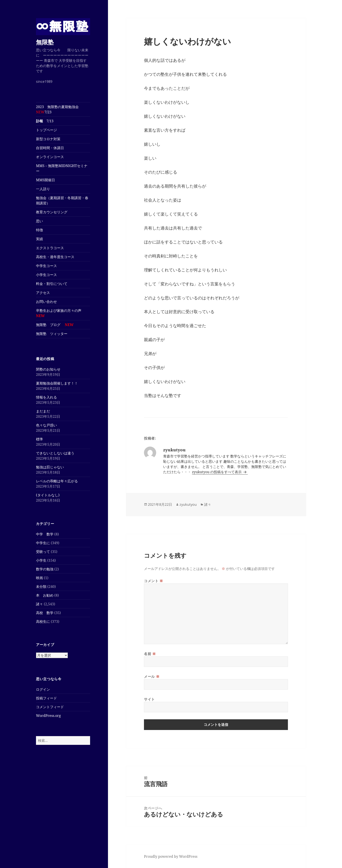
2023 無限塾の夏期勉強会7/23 (57, 109)
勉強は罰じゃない (50, 467)
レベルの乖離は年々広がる (57, 481)
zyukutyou (188, 504)
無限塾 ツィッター (52, 334)
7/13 (45, 121)
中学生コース (48, 266)
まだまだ (43, 411)
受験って (43, 552)
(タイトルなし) (48, 495)
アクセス (43, 293)
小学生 (41, 560)
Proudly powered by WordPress (171, 856)
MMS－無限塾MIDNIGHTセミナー (62, 168)
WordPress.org (48, 716)
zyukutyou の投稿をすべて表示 (217, 472)
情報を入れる (46, 397)
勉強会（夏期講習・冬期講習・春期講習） (62, 200)
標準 (39, 439)
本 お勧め (45, 595)
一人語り (43, 189)
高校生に (43, 621)
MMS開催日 (45, 180)
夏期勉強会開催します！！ (57, 383)
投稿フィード (46, 698)
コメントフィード (50, 707)
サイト (149, 699)
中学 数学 (45, 534)
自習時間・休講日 (50, 148)
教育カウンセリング (52, 212)
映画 (39, 578)
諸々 (39, 604)
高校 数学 (45, 613)
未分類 (41, 587)
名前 (150, 654)
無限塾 (45, 42)
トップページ (46, 130)
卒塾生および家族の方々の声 (59, 313)
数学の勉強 (45, 569)
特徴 (39, 230)
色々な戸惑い (46, 425)
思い (39, 221)
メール (152, 676)
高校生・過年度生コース (57, 257)
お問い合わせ (46, 302)
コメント (154, 581)
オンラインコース (50, 157)
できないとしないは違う (55, 453)
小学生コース (48, 275)
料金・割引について (55, 284)
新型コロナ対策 (48, 139)
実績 (39, 239)
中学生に (43, 543)
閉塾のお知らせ (48, 369)
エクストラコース (52, 248)
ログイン (43, 689)
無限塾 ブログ (55, 325)
